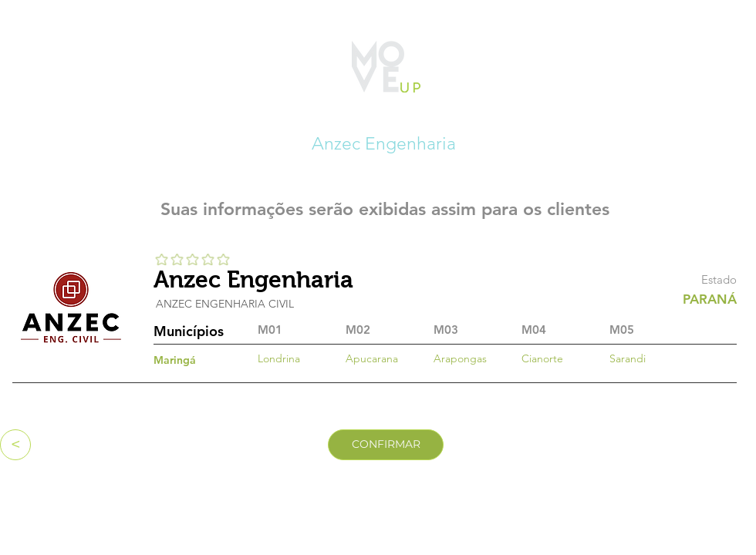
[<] (15, 445)
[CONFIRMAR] (386, 445)
